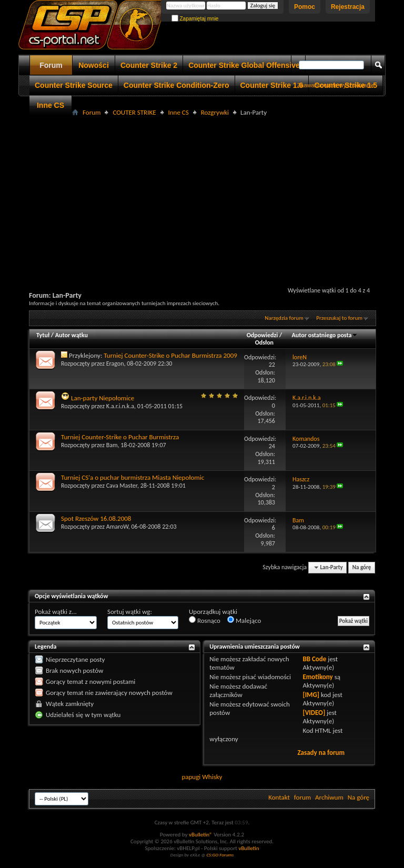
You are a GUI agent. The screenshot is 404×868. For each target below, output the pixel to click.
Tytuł (43, 335)
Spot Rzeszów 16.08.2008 (96, 518)
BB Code (314, 659)
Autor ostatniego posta (325, 335)
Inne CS (50, 105)
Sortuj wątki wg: (130, 612)
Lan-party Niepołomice (103, 398)
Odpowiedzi (262, 335)
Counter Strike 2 (149, 65)
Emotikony (317, 677)
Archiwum (329, 797)
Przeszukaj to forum (339, 318)
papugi (191, 777)
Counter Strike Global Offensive (244, 65)
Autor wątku (72, 335)
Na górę (362, 567)
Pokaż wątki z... (56, 612)
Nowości (94, 65)
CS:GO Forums (220, 855)
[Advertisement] (216, 193)
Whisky (212, 777)
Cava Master (122, 486)
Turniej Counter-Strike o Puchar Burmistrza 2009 (170, 355)
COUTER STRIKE (134, 112)
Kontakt (279, 797)
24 (272, 446)
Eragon (115, 364)
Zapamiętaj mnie (195, 19)
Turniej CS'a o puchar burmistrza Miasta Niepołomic (133, 477)
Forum (51, 65)
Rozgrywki (215, 112)
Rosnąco (205, 620)
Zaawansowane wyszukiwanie (336, 85)
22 (272, 365)
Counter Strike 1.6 (272, 85)
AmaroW (117, 527)
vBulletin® (201, 835)
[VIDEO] (314, 713)
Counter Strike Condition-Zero (176, 85)
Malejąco (244, 620)
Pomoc (305, 7)
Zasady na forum (321, 753)
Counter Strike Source (74, 85)
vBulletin (249, 848)
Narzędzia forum (284, 318)
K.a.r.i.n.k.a (120, 406)
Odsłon (264, 342)
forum (302, 797)
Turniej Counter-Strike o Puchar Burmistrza (120, 437)
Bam (112, 445)
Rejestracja (348, 7)
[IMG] (311, 695)
